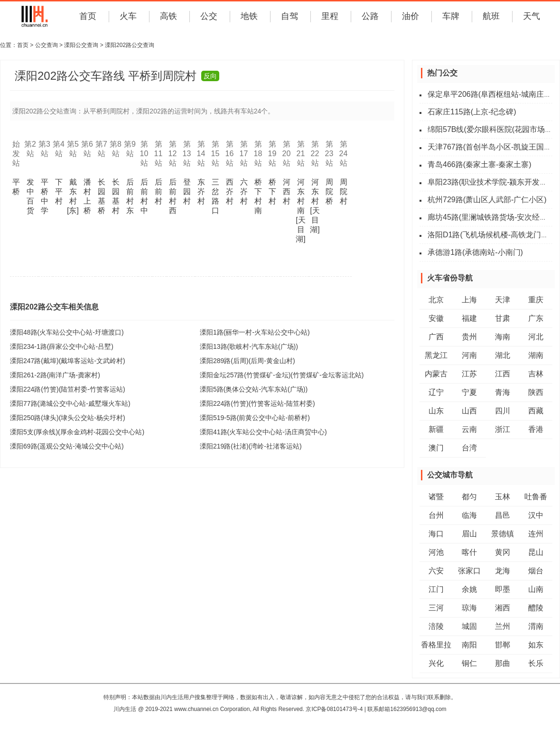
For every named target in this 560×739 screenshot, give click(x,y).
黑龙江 (436, 355)
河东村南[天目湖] (300, 210)
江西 (503, 374)
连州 (536, 534)
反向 (210, 76)
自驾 (289, 16)
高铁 (168, 16)
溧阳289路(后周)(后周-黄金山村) (247, 361)
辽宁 (436, 392)
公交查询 (47, 45)
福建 (469, 318)
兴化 (436, 663)
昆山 (536, 552)
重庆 (536, 300)
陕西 (536, 392)
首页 (88, 16)
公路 (370, 16)
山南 (536, 589)
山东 (436, 411)
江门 (436, 589)
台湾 (469, 448)
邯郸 (503, 645)
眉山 (469, 534)
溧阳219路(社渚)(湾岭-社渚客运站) (251, 446)
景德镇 (503, 534)
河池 (436, 552)
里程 (330, 16)
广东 (536, 318)
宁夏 (469, 392)
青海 (503, 392)
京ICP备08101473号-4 (334, 709)
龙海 (503, 571)
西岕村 (230, 192)
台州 (436, 515)
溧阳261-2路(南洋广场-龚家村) (55, 375)
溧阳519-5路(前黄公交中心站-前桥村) (255, 418)
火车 (128, 16)
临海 (469, 515)
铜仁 (469, 663)
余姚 (469, 589)
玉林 (503, 497)
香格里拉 (436, 645)
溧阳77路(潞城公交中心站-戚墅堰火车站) (70, 403)
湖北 (503, 355)
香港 (536, 429)
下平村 (59, 192)
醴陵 (536, 608)
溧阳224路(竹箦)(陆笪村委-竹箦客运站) (68, 389)
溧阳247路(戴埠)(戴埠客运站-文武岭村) (68, 361)
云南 (469, 429)
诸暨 (436, 497)
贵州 (469, 337)
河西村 (287, 192)
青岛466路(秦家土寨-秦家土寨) (480, 164)
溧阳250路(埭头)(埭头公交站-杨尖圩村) (68, 418)
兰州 (503, 626)
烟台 (536, 571)
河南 (469, 355)
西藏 (536, 411)
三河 (436, 608)
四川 (503, 411)
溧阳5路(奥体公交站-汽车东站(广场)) (254, 389)
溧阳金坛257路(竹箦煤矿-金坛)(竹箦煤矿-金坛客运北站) (282, 375)
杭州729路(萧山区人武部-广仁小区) (487, 200)
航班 (491, 16)
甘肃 (503, 318)
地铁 (249, 16)
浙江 (503, 429)
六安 (436, 571)
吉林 (536, 374)
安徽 (436, 318)
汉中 (536, 515)
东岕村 (201, 192)
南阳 (469, 645)
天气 (532, 16)
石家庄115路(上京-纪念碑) (472, 112)
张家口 (469, 571)
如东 (536, 645)
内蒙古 (436, 374)
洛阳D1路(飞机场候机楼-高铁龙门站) (489, 235)
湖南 (536, 355)
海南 (503, 337)
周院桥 (329, 192)
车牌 (451, 16)
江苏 (469, 374)
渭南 (536, 626)
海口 (436, 534)
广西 (436, 337)
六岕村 (244, 192)
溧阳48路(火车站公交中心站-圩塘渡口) (67, 332)
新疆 (436, 429)
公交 (209, 16)
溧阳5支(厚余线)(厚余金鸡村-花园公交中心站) (77, 432)
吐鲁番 (536, 497)
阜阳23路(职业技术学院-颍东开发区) (489, 182)
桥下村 (272, 192)
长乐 (536, 663)
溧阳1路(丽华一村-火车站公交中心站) (255, 332)
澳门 (436, 448)
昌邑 (503, 515)
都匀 (469, 497)
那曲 (503, 663)
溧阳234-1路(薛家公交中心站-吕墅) (62, 346)
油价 (411, 16)
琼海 (469, 608)
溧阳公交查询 (81, 45)
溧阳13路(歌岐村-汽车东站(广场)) (249, 346)
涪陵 (436, 626)
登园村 (187, 192)
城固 (469, 626)
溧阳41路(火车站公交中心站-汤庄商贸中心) (263, 432)
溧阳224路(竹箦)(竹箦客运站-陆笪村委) (257, 403)
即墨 (503, 589)
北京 (436, 300)
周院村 (344, 192)
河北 (536, 337)
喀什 (469, 552)
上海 (469, 300)
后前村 (159, 192)
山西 (469, 411)
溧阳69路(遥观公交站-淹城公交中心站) (67, 446)
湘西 (503, 608)
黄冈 (503, 552)
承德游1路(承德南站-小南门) (475, 252)
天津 (503, 300)
